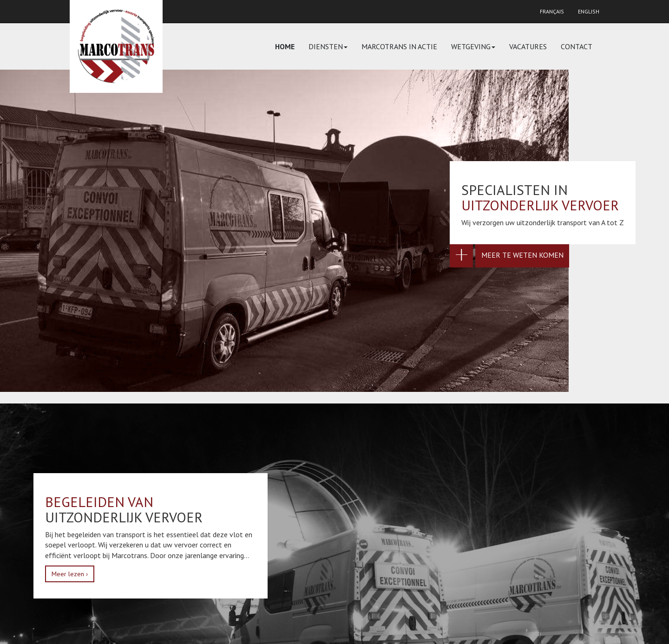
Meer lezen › (70, 574)
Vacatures (528, 46)
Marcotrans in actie (399, 46)
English (589, 11)
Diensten (328, 46)
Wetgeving (473, 46)
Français (552, 11)
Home (285, 46)
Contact (577, 46)
